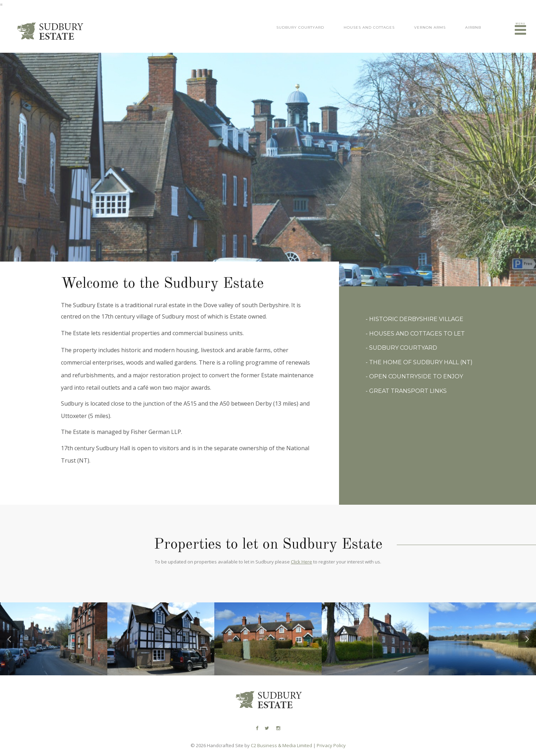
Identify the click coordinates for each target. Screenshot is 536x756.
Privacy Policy (331, 745)
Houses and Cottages (369, 27)
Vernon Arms (430, 27)
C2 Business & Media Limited (281, 745)
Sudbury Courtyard (300, 27)
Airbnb (473, 27)
